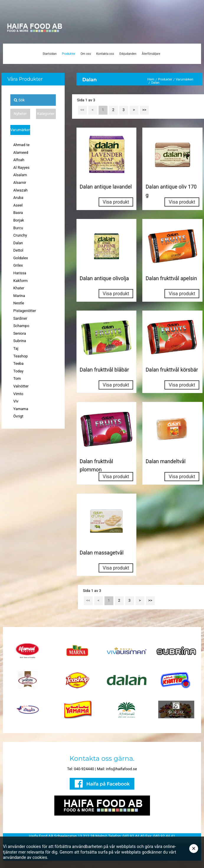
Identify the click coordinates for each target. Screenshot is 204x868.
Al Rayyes (21, 168)
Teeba (18, 363)
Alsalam (20, 175)
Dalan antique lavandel (106, 187)
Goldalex (21, 258)
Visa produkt (116, 202)
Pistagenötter (25, 311)
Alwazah (20, 190)
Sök (19, 100)
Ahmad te (21, 145)
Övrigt (18, 416)
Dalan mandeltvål (165, 461)
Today (18, 371)
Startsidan (49, 54)
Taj (16, 348)
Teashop (21, 356)
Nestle (19, 303)
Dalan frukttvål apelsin (171, 278)
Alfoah (19, 160)
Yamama (21, 409)
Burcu (18, 228)
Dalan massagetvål (102, 553)
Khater (19, 288)
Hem (151, 79)
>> (144, 110)
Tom (17, 378)
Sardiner (20, 318)
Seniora (20, 333)
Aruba (18, 198)
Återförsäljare (151, 54)
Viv (16, 401)
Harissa (20, 273)
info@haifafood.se (121, 769)
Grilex (18, 265)
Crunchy (20, 235)
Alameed (21, 152)
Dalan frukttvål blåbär (104, 370)
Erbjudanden (128, 54)
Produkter (69, 54)
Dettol (18, 250)
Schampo (21, 326)
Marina (19, 296)
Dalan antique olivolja (104, 278)
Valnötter (21, 386)
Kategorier (46, 114)
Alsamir (20, 183)
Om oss (86, 54)
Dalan (18, 243)
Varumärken (20, 130)
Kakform (21, 281)
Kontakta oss (105, 54)
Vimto (18, 394)
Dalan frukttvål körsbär (172, 370)
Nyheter (20, 114)
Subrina (20, 341)
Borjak (19, 220)
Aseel (18, 205)
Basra (18, 213)
